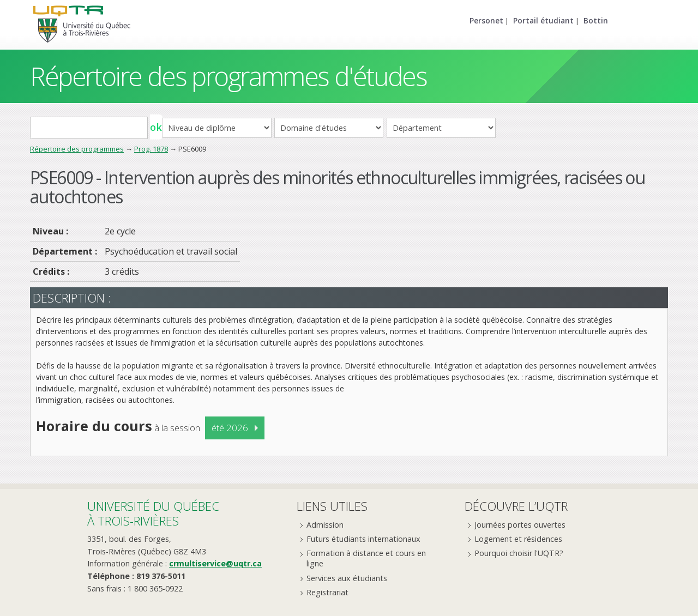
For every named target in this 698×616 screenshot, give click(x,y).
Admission (325, 525)
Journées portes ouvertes (520, 525)
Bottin (596, 20)
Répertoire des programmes (77, 149)
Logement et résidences (518, 539)
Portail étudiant (543, 20)
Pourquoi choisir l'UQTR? (519, 553)
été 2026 (230, 428)
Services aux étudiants (347, 578)
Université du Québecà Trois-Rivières (153, 513)
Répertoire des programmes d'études (228, 76)
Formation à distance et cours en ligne (366, 558)
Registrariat (327, 592)
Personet (486, 20)
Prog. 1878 (151, 149)
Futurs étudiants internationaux (363, 539)
